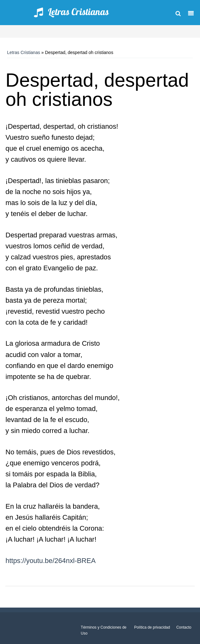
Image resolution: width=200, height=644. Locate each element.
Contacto (184, 627)
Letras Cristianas (24, 52)
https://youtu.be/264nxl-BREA (51, 561)
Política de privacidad (152, 627)
